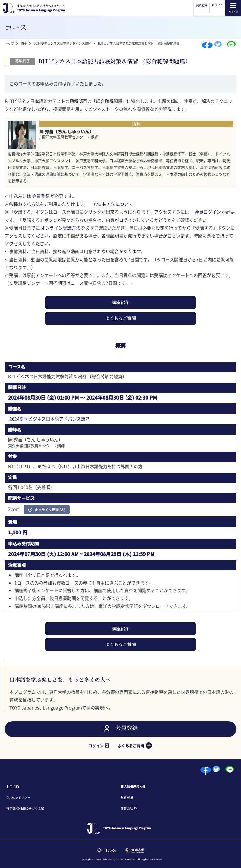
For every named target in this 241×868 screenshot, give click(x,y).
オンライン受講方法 (61, 228)
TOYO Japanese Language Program (41, 8)
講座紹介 (120, 302)
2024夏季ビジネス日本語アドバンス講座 (62, 43)
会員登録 (202, 5)
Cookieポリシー (18, 797)
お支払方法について (113, 204)
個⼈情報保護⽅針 (133, 786)
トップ (9, 43)
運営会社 (127, 808)
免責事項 (127, 797)
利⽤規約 (13, 786)
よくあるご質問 (120, 318)
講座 (24, 43)
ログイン (217, 5)
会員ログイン (208, 212)
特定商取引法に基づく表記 (25, 808)
